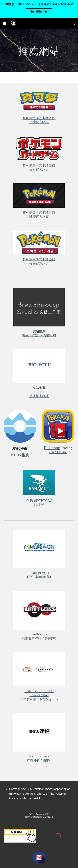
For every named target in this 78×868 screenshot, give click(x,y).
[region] (39, 9)
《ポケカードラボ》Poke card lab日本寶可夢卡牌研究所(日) (39, 695)
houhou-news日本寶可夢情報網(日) (39, 758)
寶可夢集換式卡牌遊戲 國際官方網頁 (39, 214)
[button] (5, 23)
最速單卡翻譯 (39, 396)
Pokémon (52, 447)
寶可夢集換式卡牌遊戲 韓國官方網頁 (39, 261)
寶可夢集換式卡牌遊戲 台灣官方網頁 (39, 120)
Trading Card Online (61, 450)
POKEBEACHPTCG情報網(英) (39, 575)
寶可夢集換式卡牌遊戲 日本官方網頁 (39, 167)
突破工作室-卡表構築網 (39, 335)
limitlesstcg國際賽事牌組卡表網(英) (39, 636)
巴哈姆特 (33, 500)
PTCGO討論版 (43, 503)
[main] (39, 51)
